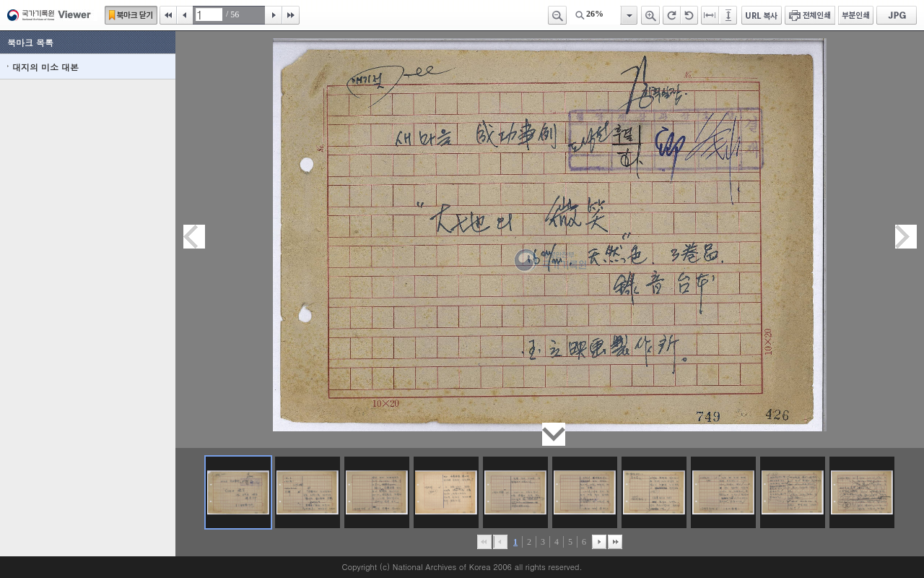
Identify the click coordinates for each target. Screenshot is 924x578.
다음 (274, 15)
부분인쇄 (856, 15)
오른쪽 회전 (672, 15)
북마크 (131, 15)
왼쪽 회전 (689, 15)
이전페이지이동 (194, 237)
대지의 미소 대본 (45, 67)
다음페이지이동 (906, 237)
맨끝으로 (615, 542)
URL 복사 (762, 15)
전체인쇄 (810, 15)
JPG (897, 15)
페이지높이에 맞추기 (729, 15)
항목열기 (628, 15)
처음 (168, 15)
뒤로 (599, 542)
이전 (185, 15)
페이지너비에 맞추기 (710, 15)
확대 (650, 15)
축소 (557, 15)
